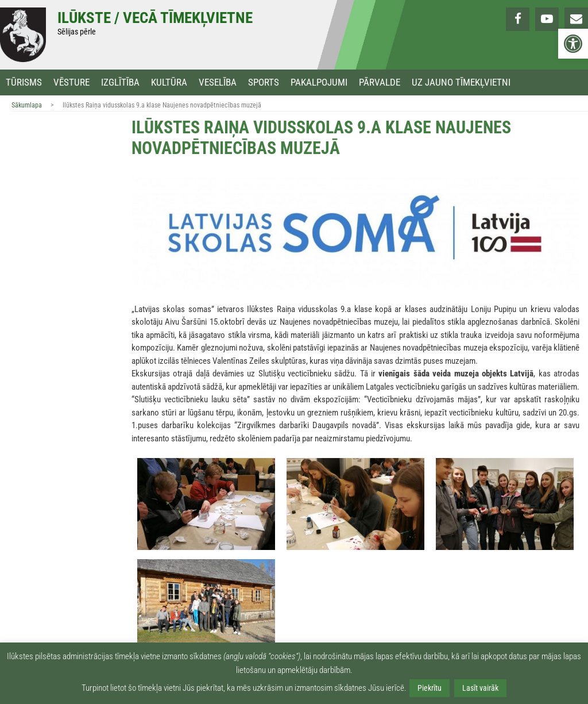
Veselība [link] (218, 82)
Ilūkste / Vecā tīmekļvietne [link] (155, 18)
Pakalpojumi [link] (319, 82)
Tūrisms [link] (24, 82)
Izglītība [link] (120, 82)
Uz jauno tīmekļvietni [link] (461, 82)
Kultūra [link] (169, 82)
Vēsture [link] (71, 82)
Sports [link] (264, 82)
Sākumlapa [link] (27, 105)
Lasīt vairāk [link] (480, 688)
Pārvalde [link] (380, 82)
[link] (573, 44)
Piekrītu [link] (430, 688)
